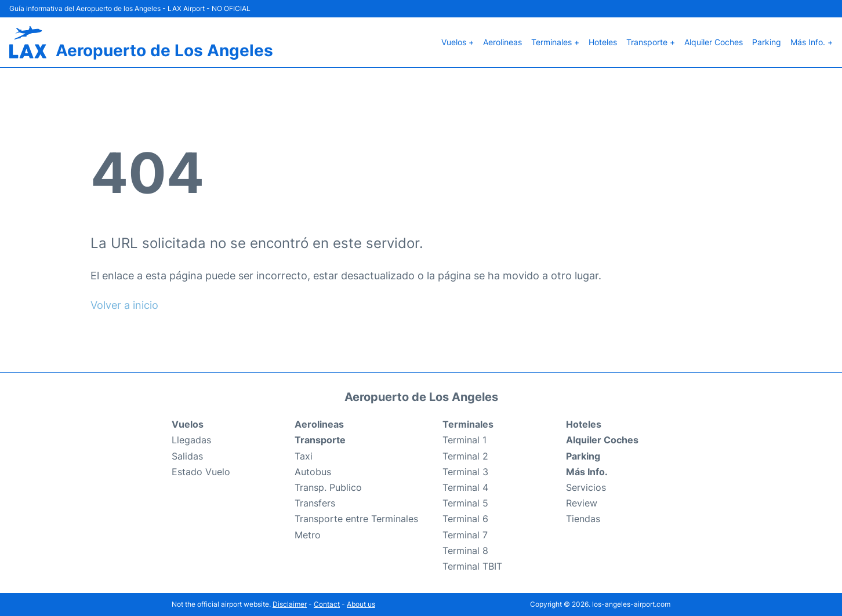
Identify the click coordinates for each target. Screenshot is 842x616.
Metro (308, 535)
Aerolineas (502, 42)
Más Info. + (812, 42)
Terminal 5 (465, 503)
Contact (327, 604)
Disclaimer (290, 604)
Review (582, 503)
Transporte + (651, 42)
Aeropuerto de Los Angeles (164, 50)
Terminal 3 (465, 472)
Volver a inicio (124, 305)
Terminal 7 (465, 535)
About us (361, 604)
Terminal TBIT (472, 566)
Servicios (586, 487)
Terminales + (555, 42)
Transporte (320, 440)
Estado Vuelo (201, 472)
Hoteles (603, 42)
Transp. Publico (328, 487)
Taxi (304, 456)
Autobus (313, 472)
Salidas (187, 456)
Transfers (315, 503)
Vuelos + (458, 42)
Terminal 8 (465, 551)
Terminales (468, 424)
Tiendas (583, 519)
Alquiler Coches (714, 42)
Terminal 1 (464, 440)
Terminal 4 (465, 487)
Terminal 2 (465, 456)
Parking (767, 42)
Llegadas (191, 440)
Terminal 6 (465, 519)
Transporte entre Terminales (356, 519)
